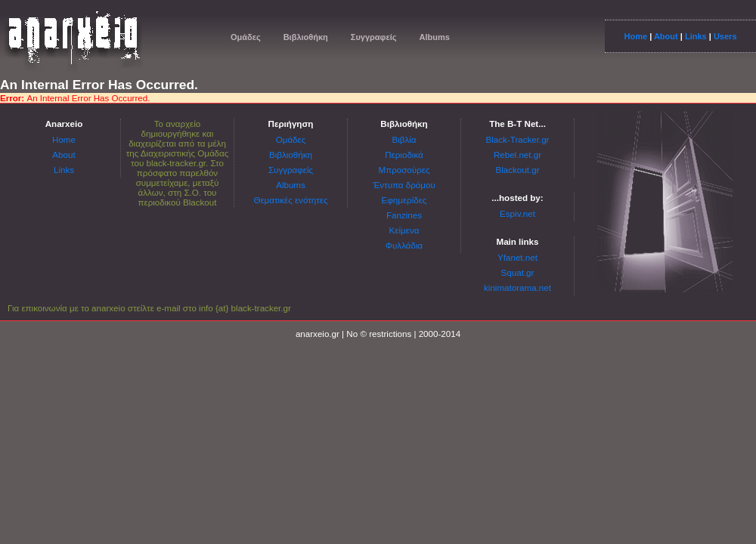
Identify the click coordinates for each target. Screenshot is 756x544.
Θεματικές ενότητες (290, 200)
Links (696, 36)
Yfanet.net (517, 257)
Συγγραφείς (374, 37)
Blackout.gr (518, 170)
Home (635, 36)
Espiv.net (517, 213)
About (666, 36)
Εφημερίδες (404, 200)
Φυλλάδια (404, 245)
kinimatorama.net (517, 287)
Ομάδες (246, 37)
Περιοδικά (404, 155)
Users (725, 36)
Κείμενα (404, 230)
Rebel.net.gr (517, 155)
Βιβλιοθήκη (306, 37)
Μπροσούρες (404, 170)
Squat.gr (518, 272)
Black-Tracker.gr (518, 139)
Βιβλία (404, 139)
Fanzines (404, 215)
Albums (434, 37)
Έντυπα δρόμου (404, 185)
